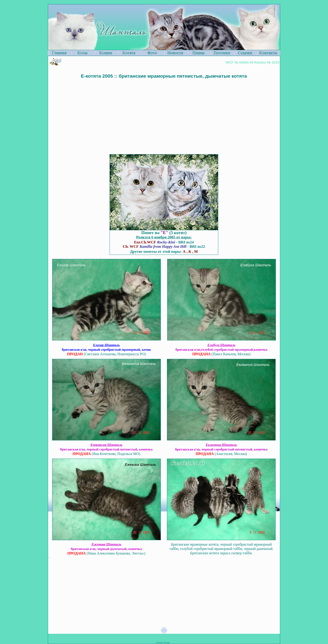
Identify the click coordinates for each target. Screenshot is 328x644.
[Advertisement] (164, 112)
